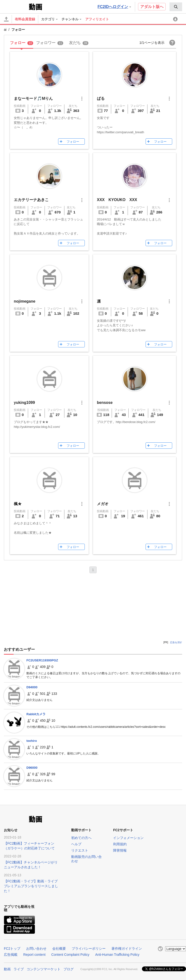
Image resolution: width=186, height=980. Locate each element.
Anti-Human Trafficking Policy (117, 955)
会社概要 (59, 949)
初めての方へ (81, 838)
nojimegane (25, 301)
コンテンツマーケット (44, 969)
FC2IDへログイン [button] (114, 7)
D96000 (32, 768)
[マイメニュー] (176, 19)
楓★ (18, 504)
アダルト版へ (152, 7)
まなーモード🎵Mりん (33, 98)
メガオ (103, 504)
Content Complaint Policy (70, 955)
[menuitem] (176, 7)
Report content (34, 955)
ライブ (19, 969)
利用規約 (120, 844)
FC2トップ (12, 949)
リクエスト (80, 850)
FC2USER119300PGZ (42, 660)
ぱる (101, 98)
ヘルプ (76, 844)
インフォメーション (128, 838)
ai (5, 30)
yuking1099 (24, 403)
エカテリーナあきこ (31, 200)
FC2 (16, 6)
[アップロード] (6, 19)
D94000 (32, 687)
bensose (105, 403)
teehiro (32, 741)
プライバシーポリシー (89, 949)
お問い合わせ (36, 949)
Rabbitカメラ (36, 714)
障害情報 (120, 850)
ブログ (69, 969)
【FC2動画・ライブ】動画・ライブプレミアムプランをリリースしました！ (31, 886)
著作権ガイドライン (127, 949)
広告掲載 (11, 955)
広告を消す (176, 642)
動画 (7, 969)
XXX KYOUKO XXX (117, 200)
